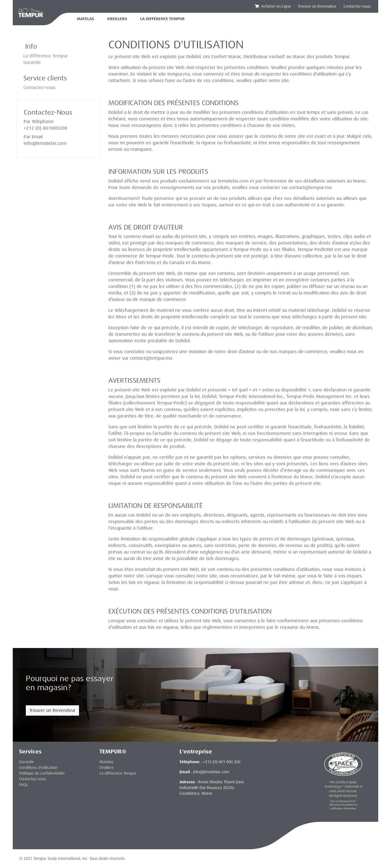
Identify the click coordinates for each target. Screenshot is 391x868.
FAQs (23, 785)
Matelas (85, 19)
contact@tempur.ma (310, 188)
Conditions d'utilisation (38, 768)
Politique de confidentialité (42, 773)
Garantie (32, 62)
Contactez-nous (39, 88)
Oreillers (117, 19)
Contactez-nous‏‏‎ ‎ (358, 6)
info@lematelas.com (45, 143)
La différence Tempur (46, 56)
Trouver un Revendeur (52, 710)
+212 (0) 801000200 (45, 128)
